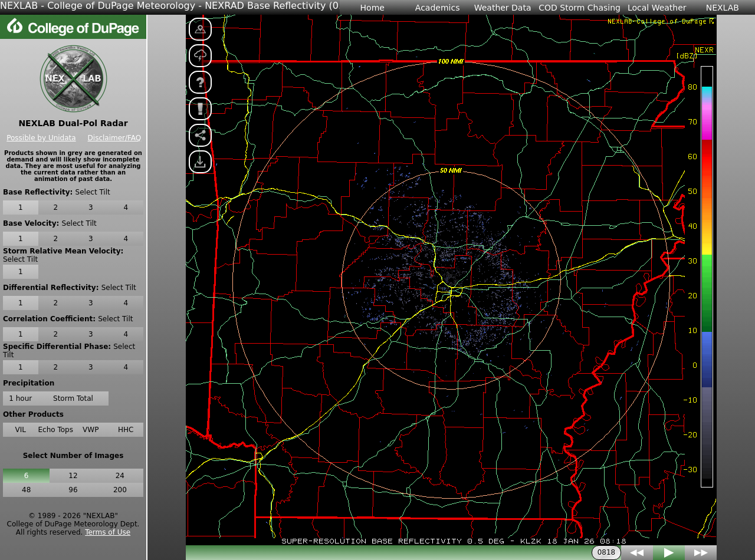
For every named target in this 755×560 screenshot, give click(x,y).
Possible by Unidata (41, 138)
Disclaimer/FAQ (115, 138)
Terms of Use (108, 532)
